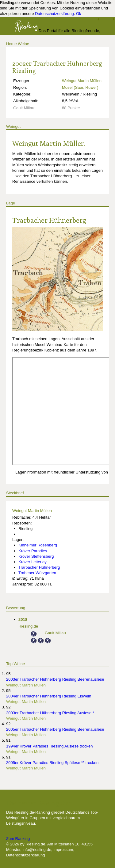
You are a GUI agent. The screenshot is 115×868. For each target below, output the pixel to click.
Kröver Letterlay (33, 562)
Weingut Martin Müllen (82, 81)
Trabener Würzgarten (37, 573)
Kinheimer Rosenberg (38, 545)
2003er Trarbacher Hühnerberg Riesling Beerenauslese (55, 679)
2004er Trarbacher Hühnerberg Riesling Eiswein (49, 696)
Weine (23, 44)
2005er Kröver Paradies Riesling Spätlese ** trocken (52, 763)
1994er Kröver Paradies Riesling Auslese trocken (50, 746)
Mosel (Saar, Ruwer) (80, 87)
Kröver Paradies (33, 551)
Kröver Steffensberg (36, 556)
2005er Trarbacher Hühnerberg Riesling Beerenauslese (55, 729)
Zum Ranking (18, 839)
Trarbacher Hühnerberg (49, 220)
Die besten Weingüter (39, 803)
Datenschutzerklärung (54, 14)
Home (11, 44)
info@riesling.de (37, 850)
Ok (79, 14)
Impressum (63, 850)
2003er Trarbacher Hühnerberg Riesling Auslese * (50, 713)
